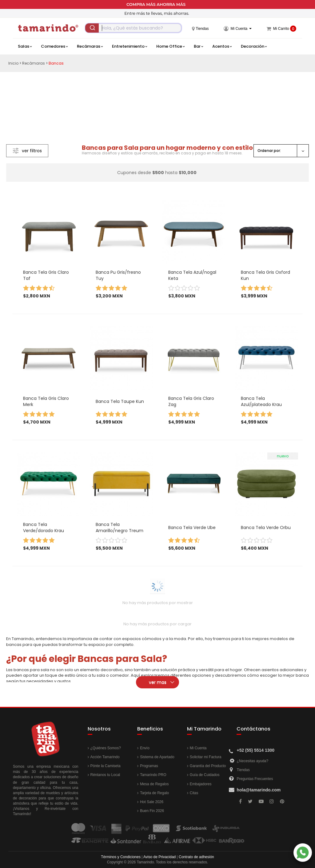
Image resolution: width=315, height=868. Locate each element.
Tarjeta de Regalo (154, 793)
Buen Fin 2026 (152, 811)
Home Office (170, 46)
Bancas (56, 63)
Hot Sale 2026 (152, 802)
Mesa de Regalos (154, 784)
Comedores (54, 46)
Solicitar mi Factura (206, 757)
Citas (194, 793)
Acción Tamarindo (105, 757)
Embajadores (201, 784)
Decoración (254, 46)
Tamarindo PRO (153, 775)
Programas (149, 766)
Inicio (13, 63)
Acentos (222, 46)
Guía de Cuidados (205, 775)
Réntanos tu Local (105, 775)
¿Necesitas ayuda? (252, 761)
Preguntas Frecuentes (255, 779)
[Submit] (92, 28)
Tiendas (243, 770)
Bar (198, 46)
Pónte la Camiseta (106, 766)
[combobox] (133, 28)
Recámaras (90, 46)
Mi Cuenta (198, 748)
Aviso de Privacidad (159, 857)
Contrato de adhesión (196, 857)
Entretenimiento (130, 46)
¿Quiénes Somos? (106, 748)
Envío (145, 748)
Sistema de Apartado (157, 757)
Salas (25, 46)
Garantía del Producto (208, 766)
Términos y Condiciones (121, 857)
